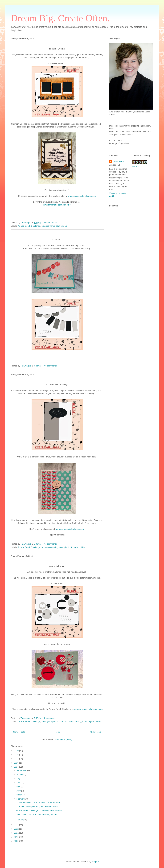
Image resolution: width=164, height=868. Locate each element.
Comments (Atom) (64, 739)
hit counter (136, 166)
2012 (17, 829)
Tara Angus (118, 162)
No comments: (51, 223)
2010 (17, 837)
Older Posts (96, 732)
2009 (17, 841)
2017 (17, 759)
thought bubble (78, 547)
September (22, 770)
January (20, 820)
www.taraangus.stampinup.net (57, 205)
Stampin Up (65, 547)
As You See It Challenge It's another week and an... (40, 810)
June (19, 783)
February (21, 799)
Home (58, 732)
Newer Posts (19, 732)
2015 (17, 763)
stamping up (62, 226)
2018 (17, 755)
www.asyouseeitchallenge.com (82, 196)
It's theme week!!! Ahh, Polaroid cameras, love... (39, 802)
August (20, 775)
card (43, 722)
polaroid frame (48, 226)
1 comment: (50, 718)
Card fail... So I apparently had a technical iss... (38, 806)
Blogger (95, 862)
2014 (17, 767)
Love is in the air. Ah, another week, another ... (38, 815)
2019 (17, 751)
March (20, 795)
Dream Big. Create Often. (60, 18)
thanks (98, 722)
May (19, 787)
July (19, 779)
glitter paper (52, 722)
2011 (17, 833)
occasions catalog (50, 547)
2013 (17, 825)
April (19, 791)
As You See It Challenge (29, 226)
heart (61, 722)
